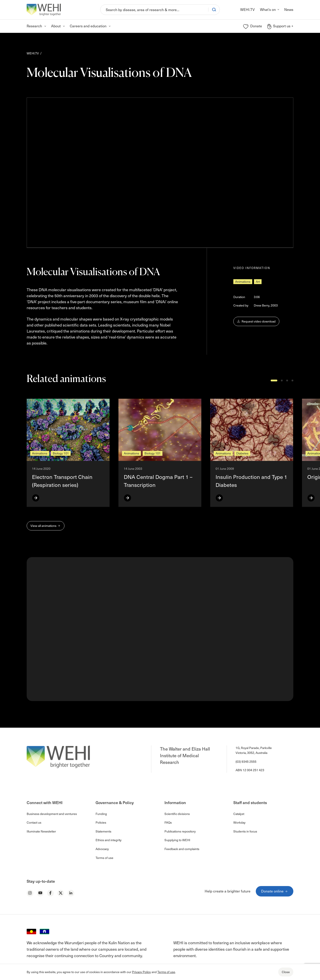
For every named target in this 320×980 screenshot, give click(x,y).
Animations (243, 282)
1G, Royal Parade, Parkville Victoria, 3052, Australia (254, 750)
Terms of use (166, 972)
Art (258, 282)
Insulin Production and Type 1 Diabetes (251, 481)
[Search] (154, 10)
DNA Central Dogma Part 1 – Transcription (158, 481)
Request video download (256, 321)
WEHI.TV (33, 53)
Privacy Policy (141, 972)
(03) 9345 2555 (246, 762)
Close (286, 972)
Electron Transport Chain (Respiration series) (62, 481)
